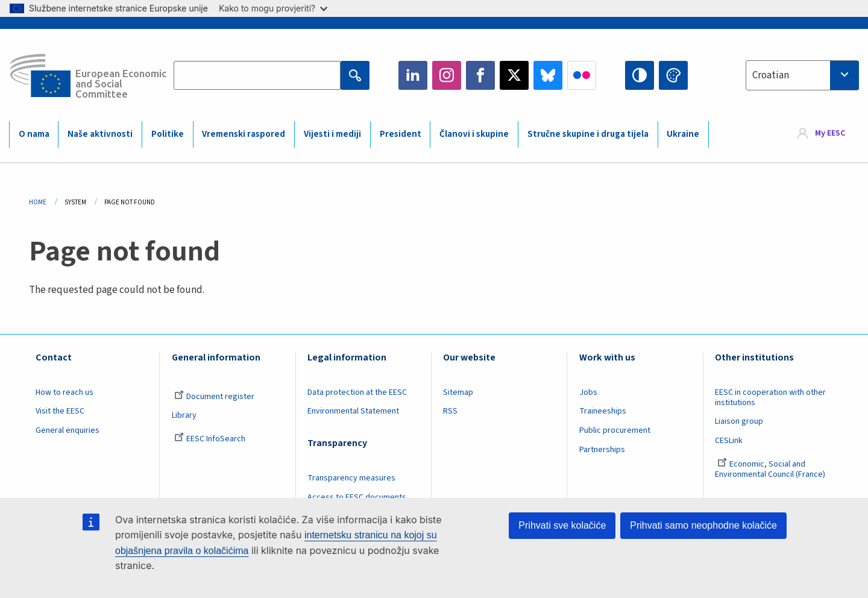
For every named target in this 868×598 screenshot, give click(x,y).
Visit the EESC (60, 411)
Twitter (514, 75)
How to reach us (64, 392)
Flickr (582, 75)
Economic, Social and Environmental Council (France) (771, 469)
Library (184, 415)
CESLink (729, 441)
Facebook (480, 75)
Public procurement (615, 430)
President (401, 134)
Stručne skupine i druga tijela (588, 134)
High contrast (640, 75)
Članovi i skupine (474, 134)
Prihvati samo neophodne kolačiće (703, 525)
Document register (214, 397)
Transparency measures (351, 478)
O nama (34, 134)
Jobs (588, 392)
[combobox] (802, 75)
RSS (450, 411)
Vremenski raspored (244, 134)
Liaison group (739, 421)
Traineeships (603, 411)
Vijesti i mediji (332, 134)
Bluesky (548, 75)
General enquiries (68, 430)
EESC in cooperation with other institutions (770, 398)
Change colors (673, 75)
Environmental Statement (353, 411)
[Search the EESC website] (257, 75)
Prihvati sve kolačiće (562, 525)
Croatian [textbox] (771, 75)
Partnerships (602, 450)
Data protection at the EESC (357, 392)
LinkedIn (413, 75)
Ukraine (683, 134)
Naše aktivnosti (100, 134)
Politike (168, 134)
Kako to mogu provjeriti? (273, 8)
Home (38, 202)
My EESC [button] (830, 134)
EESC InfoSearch (210, 439)
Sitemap (458, 392)
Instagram (447, 75)
